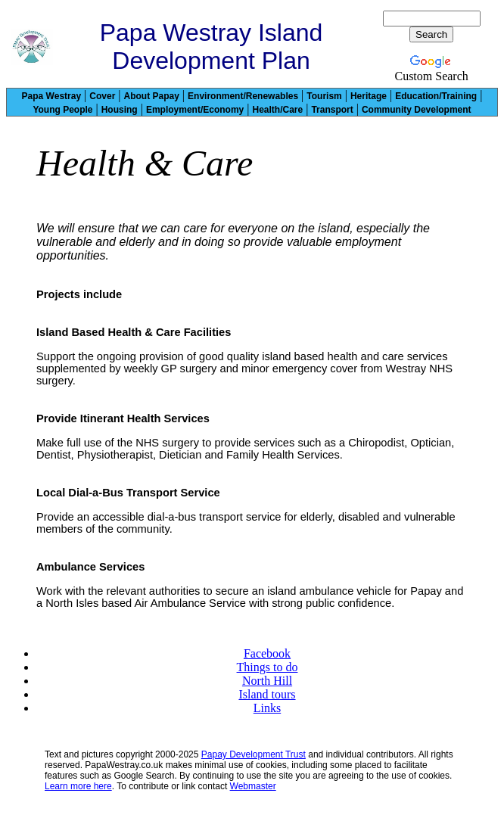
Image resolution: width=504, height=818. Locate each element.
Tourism (324, 96)
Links (267, 708)
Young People (62, 110)
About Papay (152, 96)
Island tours (267, 694)
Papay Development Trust (254, 754)
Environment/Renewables (243, 96)
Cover (102, 96)
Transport (332, 110)
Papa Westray (52, 96)
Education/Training (436, 96)
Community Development (417, 110)
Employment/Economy (195, 110)
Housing (120, 110)
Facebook (267, 653)
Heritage (369, 96)
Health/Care (277, 110)
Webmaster (253, 786)
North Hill (267, 681)
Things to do (268, 667)
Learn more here (78, 786)
